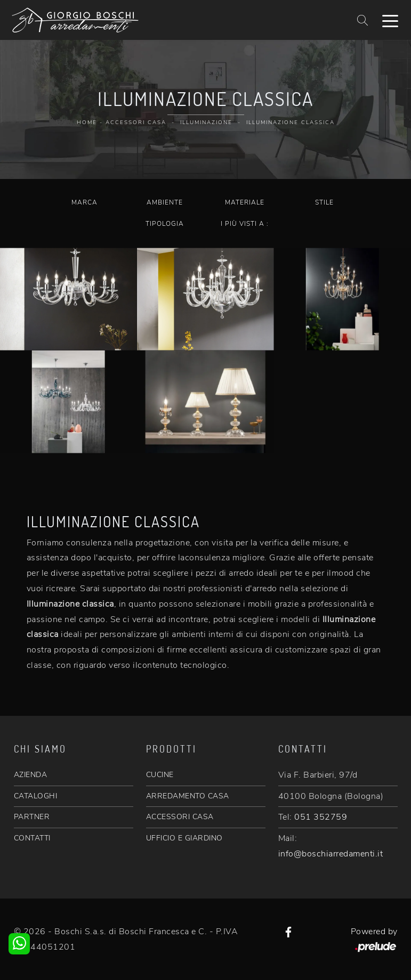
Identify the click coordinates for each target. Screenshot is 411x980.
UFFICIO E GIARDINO (184, 838)
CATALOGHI (36, 796)
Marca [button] (84, 202)
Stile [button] (324, 202)
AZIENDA (31, 775)
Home (87, 123)
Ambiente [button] (165, 202)
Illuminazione (206, 123)
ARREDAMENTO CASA (188, 796)
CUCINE (160, 775)
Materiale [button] (245, 202)
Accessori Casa (136, 123)
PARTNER (32, 817)
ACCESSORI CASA (180, 817)
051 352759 (321, 817)
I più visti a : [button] (245, 224)
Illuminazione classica (291, 123)
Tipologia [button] (165, 224)
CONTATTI (32, 838)
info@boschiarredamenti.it (331, 854)
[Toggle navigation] (390, 20)
